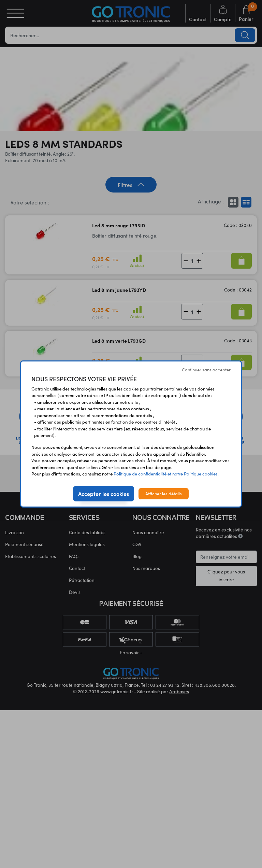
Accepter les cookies (104, 494)
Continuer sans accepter (206, 370)
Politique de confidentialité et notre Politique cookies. (166, 474)
